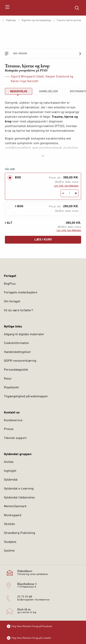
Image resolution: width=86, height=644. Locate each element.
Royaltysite (11, 388)
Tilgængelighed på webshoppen (26, 397)
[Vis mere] (43, 156)
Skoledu (9, 524)
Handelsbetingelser (17, 352)
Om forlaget (12, 302)
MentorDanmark (15, 506)
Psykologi (11, 20)
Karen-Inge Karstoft (24, 81)
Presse (9, 429)
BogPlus (10, 284)
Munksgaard (13, 515)
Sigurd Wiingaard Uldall (27, 77)
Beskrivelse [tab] (19, 91)
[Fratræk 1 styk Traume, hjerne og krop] (63, 193)
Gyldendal (11, 480)
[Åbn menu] (7, 8)
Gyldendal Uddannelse (19, 498)
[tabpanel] (43, 129)
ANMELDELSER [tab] (48, 91)
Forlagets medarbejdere (21, 293)
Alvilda (9, 462)
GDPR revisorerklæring (20, 361)
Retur (8, 379)
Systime (9, 551)
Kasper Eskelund (57, 77)
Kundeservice (13, 420)
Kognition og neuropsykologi (36, 20)
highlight (10, 471)
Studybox (10, 542)
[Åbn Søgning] (77, 8)
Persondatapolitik (16, 370)
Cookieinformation (16, 343)
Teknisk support (15, 438)
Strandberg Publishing (20, 533)
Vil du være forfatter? (18, 311)
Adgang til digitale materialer (24, 334)
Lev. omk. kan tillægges (66, 186)
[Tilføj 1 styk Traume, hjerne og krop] (76, 193)
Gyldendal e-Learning (19, 489)
